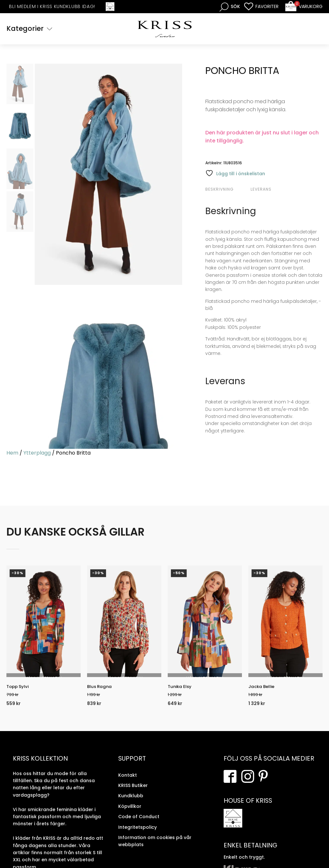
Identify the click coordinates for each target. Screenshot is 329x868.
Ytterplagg (37, 454)
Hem (12, 454)
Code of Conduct (139, 822)
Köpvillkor (130, 812)
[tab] (227, 190)
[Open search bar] (230, 7)
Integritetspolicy (138, 833)
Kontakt (128, 781)
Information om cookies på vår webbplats (155, 847)
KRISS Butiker (133, 791)
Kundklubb (131, 801)
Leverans (261, 190)
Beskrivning (219, 190)
